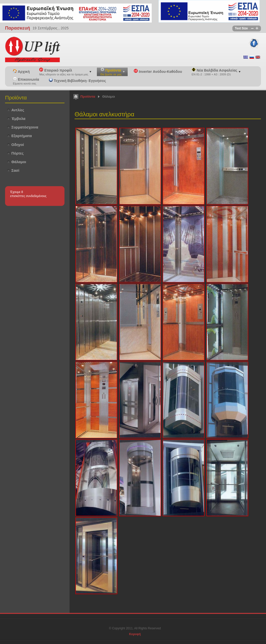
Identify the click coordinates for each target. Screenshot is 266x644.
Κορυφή (135, 634)
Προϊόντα (88, 96)
